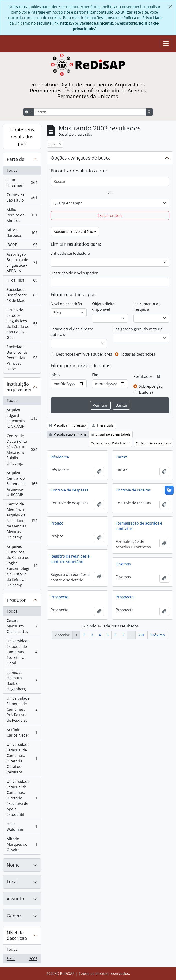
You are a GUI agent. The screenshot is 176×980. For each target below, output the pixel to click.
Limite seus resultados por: (22, 137)
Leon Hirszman (22, 182)
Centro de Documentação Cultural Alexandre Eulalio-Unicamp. (22, 450)
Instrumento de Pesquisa (147, 306)
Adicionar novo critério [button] (73, 232)
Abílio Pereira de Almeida (22, 215)
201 (142, 635)
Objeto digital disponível (104, 306)
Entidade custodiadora (70, 253)
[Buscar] (110, 182)
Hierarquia (103, 425)
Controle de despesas (69, 490)
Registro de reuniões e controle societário (70, 559)
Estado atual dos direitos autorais (72, 332)
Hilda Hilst (22, 281)
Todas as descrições (138, 354)
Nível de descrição (17, 935)
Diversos (123, 564)
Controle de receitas (133, 490)
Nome (13, 865)
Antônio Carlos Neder (22, 732)
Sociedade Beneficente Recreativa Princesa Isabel (22, 358)
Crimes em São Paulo (22, 197)
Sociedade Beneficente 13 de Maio (22, 295)
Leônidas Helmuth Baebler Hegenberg (22, 681)
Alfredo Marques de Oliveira (22, 844)
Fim (95, 375)
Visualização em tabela (111, 434)
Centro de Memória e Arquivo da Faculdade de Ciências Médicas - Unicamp (22, 521)
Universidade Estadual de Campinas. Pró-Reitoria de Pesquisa (22, 709)
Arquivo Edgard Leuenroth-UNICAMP (22, 418)
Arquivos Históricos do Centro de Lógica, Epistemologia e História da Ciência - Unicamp (22, 566)
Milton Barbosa (22, 233)
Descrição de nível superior (74, 273)
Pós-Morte (60, 457)
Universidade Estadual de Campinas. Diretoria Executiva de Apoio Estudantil (22, 798)
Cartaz (121, 457)
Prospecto (60, 597)
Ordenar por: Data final (109, 443)
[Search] (90, 112)
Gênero (15, 916)
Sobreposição (151, 386)
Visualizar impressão (67, 425)
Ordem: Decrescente (152, 443)
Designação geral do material (138, 329)
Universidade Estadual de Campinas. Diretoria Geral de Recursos (22, 758)
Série (22, 960)
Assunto (15, 899)
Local (12, 882)
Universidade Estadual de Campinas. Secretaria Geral (22, 652)
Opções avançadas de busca (81, 158)
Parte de (15, 159)
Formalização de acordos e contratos (139, 526)
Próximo (158, 635)
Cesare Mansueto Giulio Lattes (22, 626)
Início (55, 375)
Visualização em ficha (68, 434)
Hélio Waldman (22, 827)
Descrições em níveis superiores (84, 354)
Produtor (16, 600)
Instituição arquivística (19, 387)
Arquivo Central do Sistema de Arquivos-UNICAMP (22, 484)
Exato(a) (146, 392)
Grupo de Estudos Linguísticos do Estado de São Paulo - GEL (22, 324)
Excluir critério (110, 215)
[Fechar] (170, 7)
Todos (12, 170)
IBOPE (22, 246)
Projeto (57, 523)
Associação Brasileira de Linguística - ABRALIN (22, 262)
